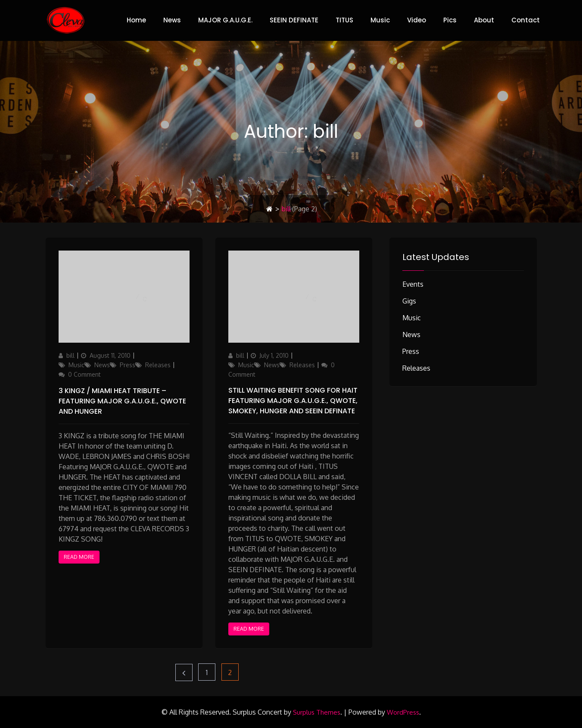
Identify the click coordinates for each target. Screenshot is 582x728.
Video (417, 20)
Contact (526, 20)
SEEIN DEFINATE (294, 20)
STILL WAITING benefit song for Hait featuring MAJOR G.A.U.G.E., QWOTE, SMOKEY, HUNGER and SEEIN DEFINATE (293, 401)
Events (413, 284)
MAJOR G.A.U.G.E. (225, 20)
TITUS (344, 20)
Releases (158, 365)
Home (136, 20)
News (172, 20)
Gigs (409, 301)
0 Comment (84, 374)
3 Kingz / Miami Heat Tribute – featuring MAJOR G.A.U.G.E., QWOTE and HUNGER (122, 401)
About (484, 20)
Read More (79, 557)
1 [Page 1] (210, 670)
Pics (450, 20)
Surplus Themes (317, 712)
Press (128, 365)
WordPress (403, 712)
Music (380, 20)
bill (70, 355)
